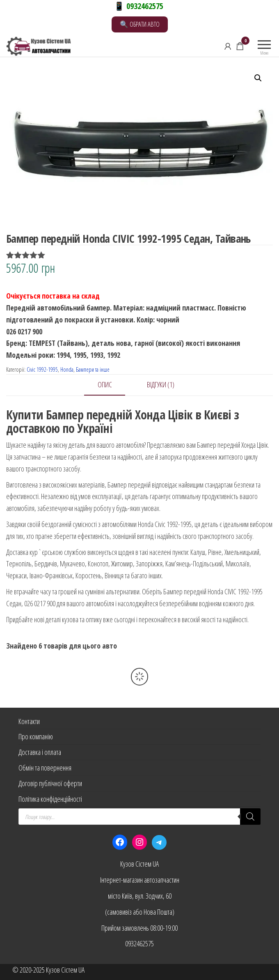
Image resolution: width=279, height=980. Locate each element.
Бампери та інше (93, 369)
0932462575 (139, 943)
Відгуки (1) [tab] (161, 384)
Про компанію (36, 736)
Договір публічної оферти (50, 783)
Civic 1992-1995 (42, 369)
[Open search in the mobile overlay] (139, 817)
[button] (258, 78)
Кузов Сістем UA (139, 864)
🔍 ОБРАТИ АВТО (140, 24)
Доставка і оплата (40, 752)
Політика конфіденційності (50, 799)
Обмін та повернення (45, 768)
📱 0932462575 (139, 6)
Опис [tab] (105, 384)
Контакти (29, 721)
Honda (67, 369)
